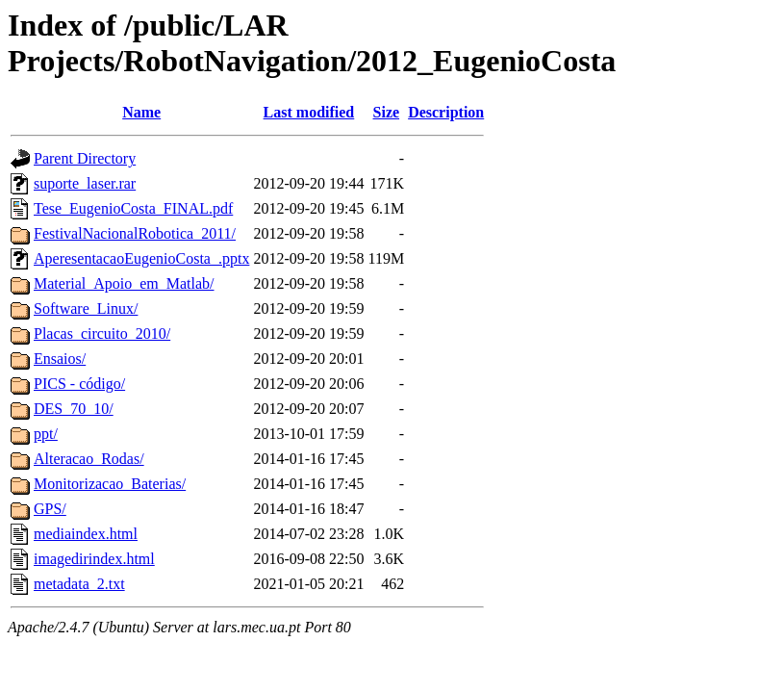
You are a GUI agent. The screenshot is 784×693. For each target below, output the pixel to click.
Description (446, 112)
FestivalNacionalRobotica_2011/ (135, 233)
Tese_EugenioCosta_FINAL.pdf (133, 208)
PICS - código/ (79, 384)
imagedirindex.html (94, 559)
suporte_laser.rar (85, 183)
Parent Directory (85, 158)
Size (387, 112)
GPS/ (50, 509)
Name (141, 112)
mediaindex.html (86, 534)
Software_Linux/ (86, 308)
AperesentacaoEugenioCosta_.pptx (141, 258)
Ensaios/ (60, 359)
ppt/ (46, 434)
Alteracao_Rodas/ (89, 459)
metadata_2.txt (79, 584)
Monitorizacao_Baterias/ (110, 484)
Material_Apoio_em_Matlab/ (124, 283)
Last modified (309, 112)
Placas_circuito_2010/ (102, 334)
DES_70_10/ (74, 409)
